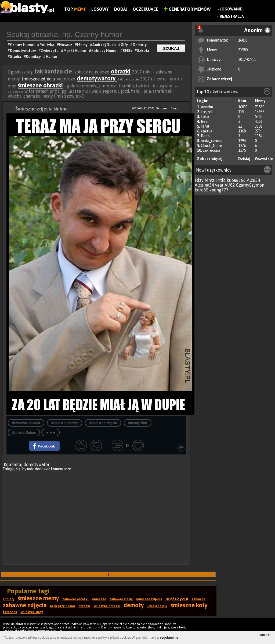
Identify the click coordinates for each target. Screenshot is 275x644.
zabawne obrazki (75, 599)
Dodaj (121, 9)
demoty (134, 605)
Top (75, 9)
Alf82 (230, 185)
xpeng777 (219, 190)
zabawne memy (121, 599)
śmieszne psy (157, 606)
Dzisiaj (244, 159)
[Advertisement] (96, 515)
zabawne (198, 599)
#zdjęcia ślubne (24, 433)
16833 (243, 40)
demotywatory (97, 78)
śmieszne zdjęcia (38, 79)
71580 (243, 50)
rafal (205, 126)
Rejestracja (232, 16)
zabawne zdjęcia (25, 605)
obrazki (121, 71)
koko (205, 117)
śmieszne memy (38, 598)
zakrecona (211, 150)
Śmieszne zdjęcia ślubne (41, 109)
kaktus (206, 131)
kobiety (9, 599)
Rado (205, 136)
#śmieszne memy (65, 423)
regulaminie (169, 638)
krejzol (207, 112)
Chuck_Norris (212, 146)
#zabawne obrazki (26, 423)
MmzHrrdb (215, 180)
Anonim (207, 107)
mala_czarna (212, 141)
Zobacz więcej (219, 79)
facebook (10, 612)
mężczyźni (177, 599)
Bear (205, 121)
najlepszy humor (63, 606)
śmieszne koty (189, 605)
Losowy (100, 9)
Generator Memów (187, 9)
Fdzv (199, 180)
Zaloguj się (12, 469)
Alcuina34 (204, 185)
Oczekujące (146, 9)
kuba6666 (236, 180)
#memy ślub (137, 423)
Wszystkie (264, 159)
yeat (219, 185)
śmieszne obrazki (40, 85)
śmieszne (99, 599)
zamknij (264, 635)
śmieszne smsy (32, 612)
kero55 (202, 190)
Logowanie (231, 9)
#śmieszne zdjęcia (103, 423)
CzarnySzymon (250, 185)
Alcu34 (254, 180)
